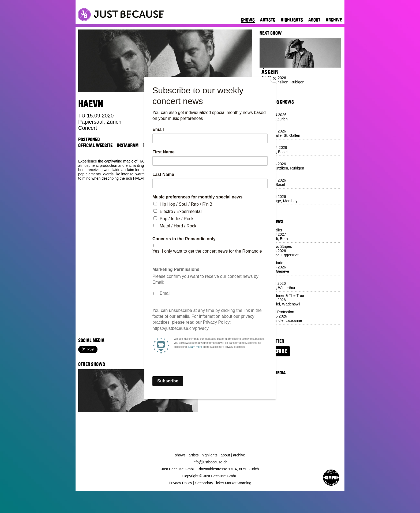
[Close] (274, 78)
